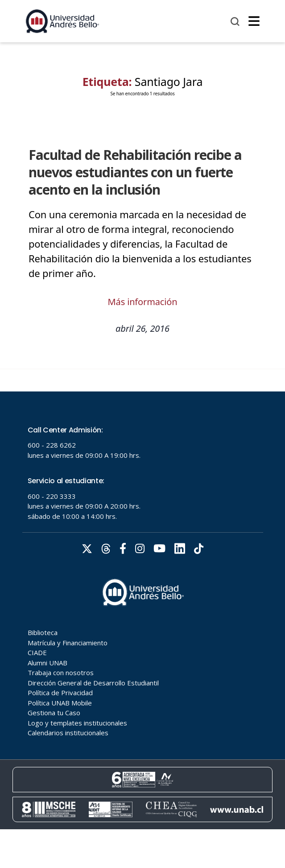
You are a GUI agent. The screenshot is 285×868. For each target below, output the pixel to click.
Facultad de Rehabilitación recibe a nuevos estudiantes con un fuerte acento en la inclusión (135, 172)
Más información (143, 302)
